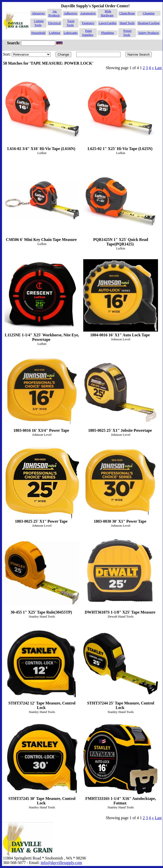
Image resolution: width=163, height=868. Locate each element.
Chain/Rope (127, 13)
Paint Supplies (88, 33)
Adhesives (70, 13)
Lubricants (70, 33)
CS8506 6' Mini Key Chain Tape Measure (42, 202)
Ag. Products (54, 13)
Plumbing (108, 33)
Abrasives (38, 13)
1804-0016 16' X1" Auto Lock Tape (120, 298)
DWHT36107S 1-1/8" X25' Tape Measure (120, 575)
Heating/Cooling (149, 23)
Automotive (88, 13)
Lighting (55, 33)
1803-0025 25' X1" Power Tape (42, 484)
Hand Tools (127, 23)
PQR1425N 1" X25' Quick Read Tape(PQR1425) (120, 204)
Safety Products (148, 33)
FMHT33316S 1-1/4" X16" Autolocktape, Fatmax (120, 763)
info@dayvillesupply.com (61, 863)
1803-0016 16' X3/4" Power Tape (42, 393)
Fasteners (88, 23)
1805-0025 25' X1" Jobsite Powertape (120, 393)
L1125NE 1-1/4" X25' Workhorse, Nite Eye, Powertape (42, 300)
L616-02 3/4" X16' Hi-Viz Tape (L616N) (42, 111)
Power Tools (127, 33)
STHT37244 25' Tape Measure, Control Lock (120, 668)
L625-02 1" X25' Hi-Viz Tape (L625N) (120, 111)
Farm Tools (70, 23)
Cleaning (149, 13)
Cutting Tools (39, 23)
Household (38, 33)
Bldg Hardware (107, 13)
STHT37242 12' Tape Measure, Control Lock (42, 668)
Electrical (54, 23)
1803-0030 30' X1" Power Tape (120, 484)
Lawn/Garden (107, 23)
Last (158, 68)
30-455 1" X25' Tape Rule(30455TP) (42, 575)
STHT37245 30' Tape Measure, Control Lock (42, 763)
